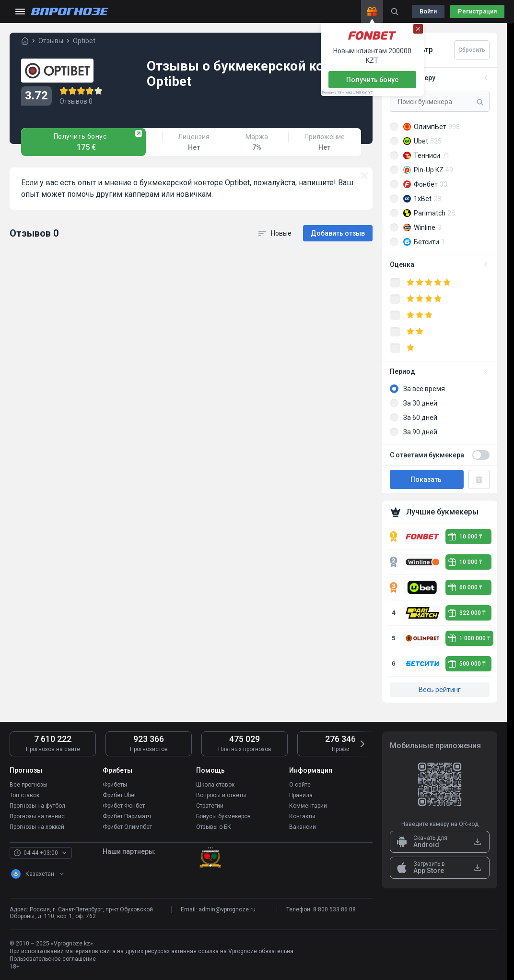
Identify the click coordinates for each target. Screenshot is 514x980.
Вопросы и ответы (221, 795)
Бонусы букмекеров (223, 816)
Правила (301, 795)
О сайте (300, 785)
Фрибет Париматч (127, 816)
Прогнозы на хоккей (37, 827)
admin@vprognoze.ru (227, 909)
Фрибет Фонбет (124, 806)
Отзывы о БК (214, 827)
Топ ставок (24, 795)
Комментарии (308, 806)
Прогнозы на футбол (37, 806)
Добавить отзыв (338, 233)
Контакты (302, 816)
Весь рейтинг (440, 690)
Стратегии (210, 806)
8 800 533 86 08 (334, 909)
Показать (427, 479)
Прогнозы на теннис (37, 816)
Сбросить (472, 50)
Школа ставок (215, 785)
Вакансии (303, 827)
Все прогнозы (29, 785)
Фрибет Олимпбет (127, 827)
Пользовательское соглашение (53, 959)
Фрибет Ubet (119, 795)
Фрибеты (115, 785)
